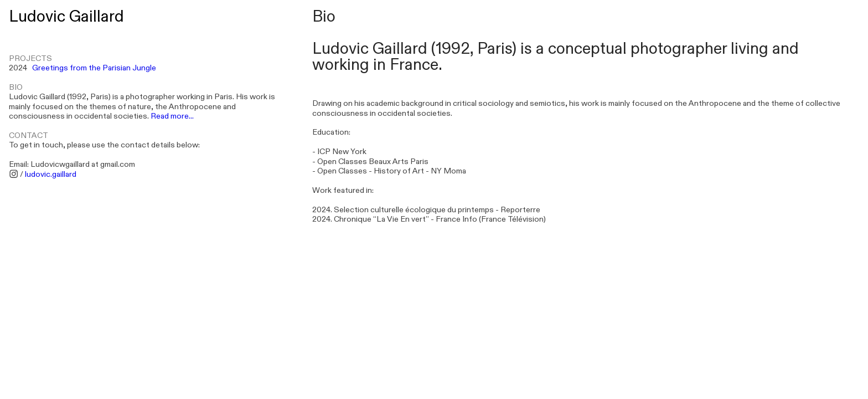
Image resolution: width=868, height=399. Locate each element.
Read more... (172, 116)
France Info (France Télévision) (491, 219)
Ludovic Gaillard (66, 17)
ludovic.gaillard (51, 174)
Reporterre (520, 210)
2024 (82, 68)
